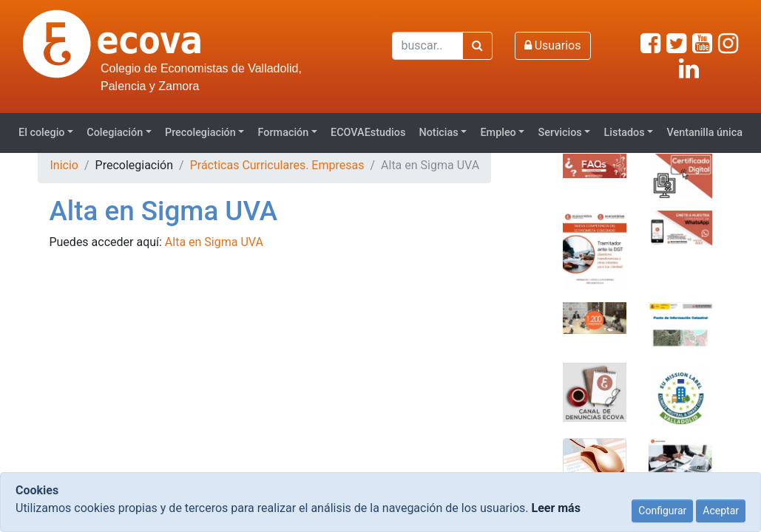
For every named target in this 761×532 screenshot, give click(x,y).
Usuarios (553, 45)
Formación (284, 133)
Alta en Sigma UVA (214, 242)
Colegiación (115, 133)
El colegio (41, 133)
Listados (625, 133)
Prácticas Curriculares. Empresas (277, 165)
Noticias (438, 133)
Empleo (498, 133)
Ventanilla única (704, 133)
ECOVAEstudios (368, 133)
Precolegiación (200, 133)
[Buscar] (427, 46)
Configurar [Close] (662, 511)
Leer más (555, 508)
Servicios (560, 133)
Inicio (64, 165)
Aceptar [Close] (721, 511)
